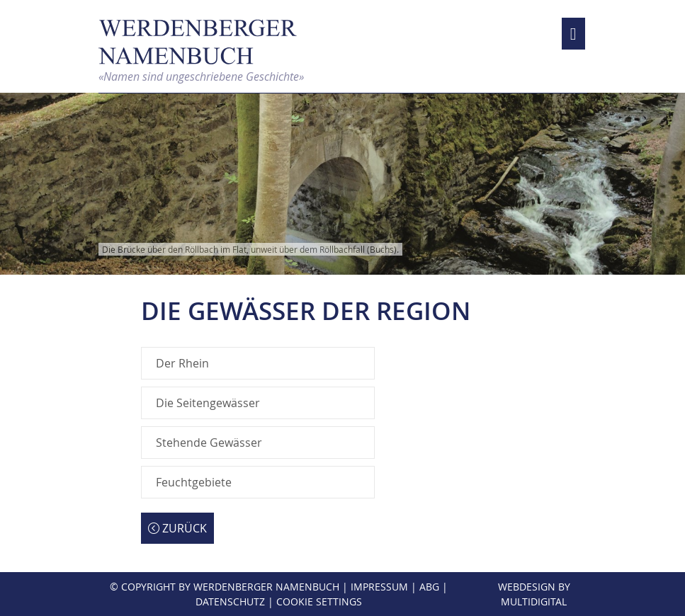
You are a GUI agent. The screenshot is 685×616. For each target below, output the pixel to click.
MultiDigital (534, 601)
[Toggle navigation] (573, 34)
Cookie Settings (319, 601)
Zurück (177, 528)
